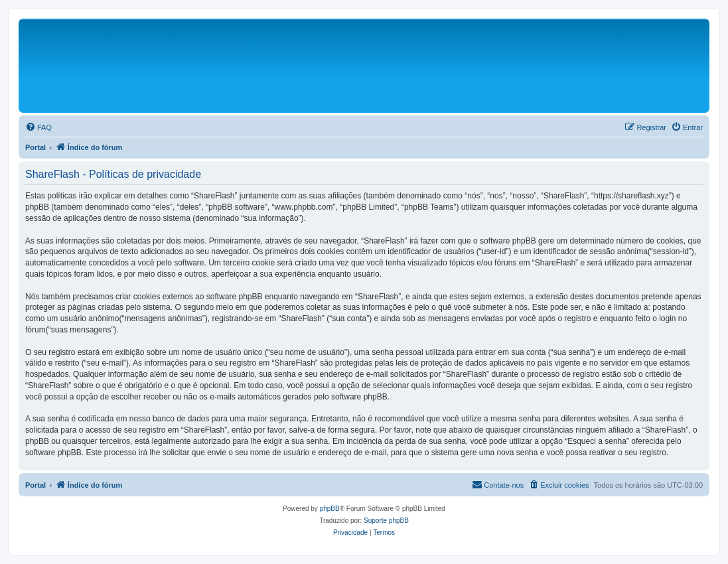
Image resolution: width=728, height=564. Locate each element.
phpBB (330, 509)
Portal (36, 147)
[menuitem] (38, 127)
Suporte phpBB (386, 521)
